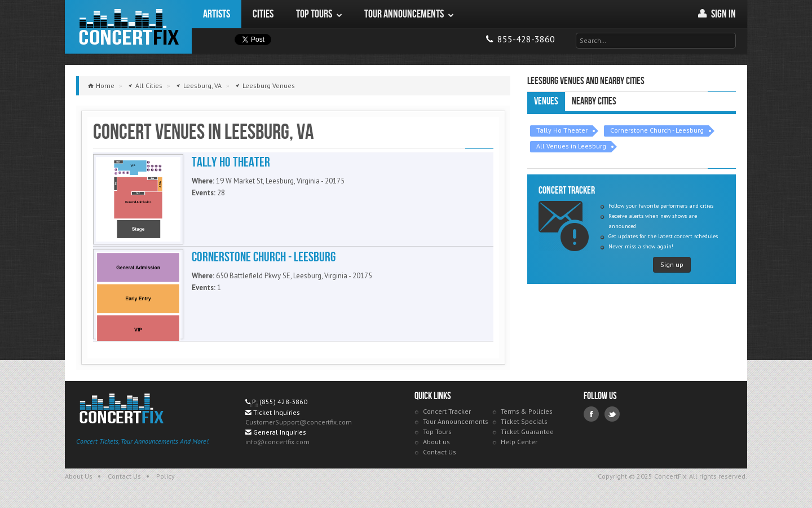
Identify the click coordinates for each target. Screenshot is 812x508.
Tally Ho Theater (562, 130)
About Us (79, 476)
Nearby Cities (594, 101)
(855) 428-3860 (283, 402)
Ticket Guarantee (527, 432)
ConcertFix (128, 27)
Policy (166, 476)
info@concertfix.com (277, 442)
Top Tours (437, 432)
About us (436, 442)
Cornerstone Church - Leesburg (657, 130)
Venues (546, 101)
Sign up (672, 264)
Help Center (519, 442)
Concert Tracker (447, 411)
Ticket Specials (524, 421)
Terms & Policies (527, 411)
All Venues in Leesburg (571, 146)
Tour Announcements (456, 421)
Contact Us (440, 452)
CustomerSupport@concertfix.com (299, 422)
